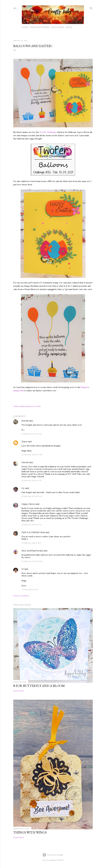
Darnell (25, 462)
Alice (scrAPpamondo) (32, 551)
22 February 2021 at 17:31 (31, 480)
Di (23, 569)
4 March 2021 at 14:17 (30, 590)
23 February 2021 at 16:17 (31, 543)
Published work (40, 27)
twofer (38, 406)
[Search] (91, 8)
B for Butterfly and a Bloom (39, 686)
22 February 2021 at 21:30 (32, 496)
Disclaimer (57, 27)
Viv (23, 488)
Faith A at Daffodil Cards (33, 532)
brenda (25, 421)
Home (25, 27)
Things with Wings (30, 832)
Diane (24, 442)
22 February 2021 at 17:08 (32, 455)
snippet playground (27, 406)
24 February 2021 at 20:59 (32, 561)
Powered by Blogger (53, 855)
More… (69, 27)
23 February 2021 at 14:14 (32, 525)
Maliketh (60, 860)
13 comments (19, 837)
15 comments (18, 691)
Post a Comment (21, 596)
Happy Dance (28, 504)
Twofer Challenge (48, 132)
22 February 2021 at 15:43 (32, 434)
